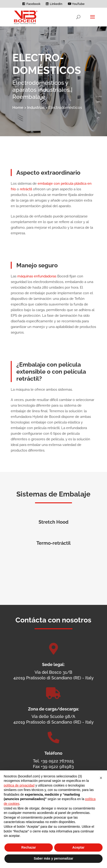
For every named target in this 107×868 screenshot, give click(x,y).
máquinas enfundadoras (37, 283)
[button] (101, 778)
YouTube (76, 4)
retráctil (26, 195)
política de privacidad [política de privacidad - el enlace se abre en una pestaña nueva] (19, 785)
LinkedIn (56, 4)
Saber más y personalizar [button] (54, 858)
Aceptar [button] (78, 847)
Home (18, 108)
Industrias (36, 108)
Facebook (33, 4)
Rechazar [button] (29, 847)
